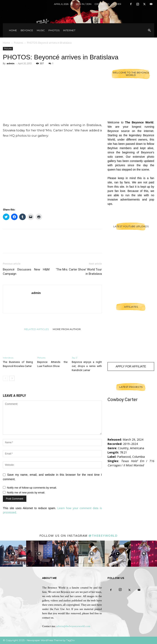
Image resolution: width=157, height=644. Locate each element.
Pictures (19, 43)
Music (41, 30)
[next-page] (12, 378)
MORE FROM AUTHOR (67, 329)
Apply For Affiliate (131, 366)
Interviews (8, 358)
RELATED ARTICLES (36, 329)
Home (13, 30)
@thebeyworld (103, 535)
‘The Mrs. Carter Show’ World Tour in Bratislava (79, 272)
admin (11, 63)
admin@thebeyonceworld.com (73, 626)
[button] (149, 30)
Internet (69, 30)
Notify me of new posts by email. (26, 493)
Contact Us (102, 4)
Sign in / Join (84, 4)
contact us (48, 618)
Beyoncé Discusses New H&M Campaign (26, 272)
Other (117, 4)
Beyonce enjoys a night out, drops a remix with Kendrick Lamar (87, 366)
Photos (54, 30)
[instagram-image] (13, 554)
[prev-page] (5, 378)
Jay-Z (75, 358)
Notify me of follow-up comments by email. (32, 488)
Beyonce (27, 30)
